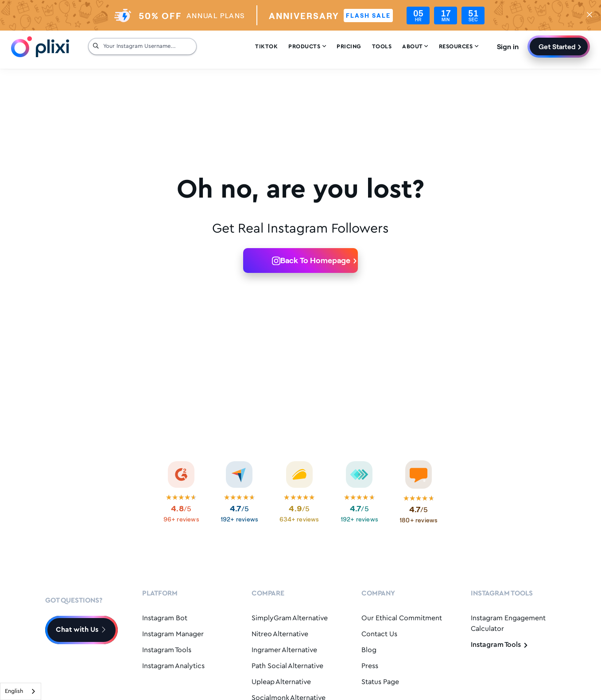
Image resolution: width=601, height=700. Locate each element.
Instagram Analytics (173, 666)
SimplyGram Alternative (290, 618)
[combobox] (21, 691)
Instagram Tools (167, 650)
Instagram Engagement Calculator (508, 624)
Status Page (380, 682)
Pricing (349, 47)
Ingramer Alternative (284, 650)
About (415, 47)
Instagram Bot (165, 618)
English (14, 691)
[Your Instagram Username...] (147, 47)
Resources (459, 47)
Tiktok (266, 47)
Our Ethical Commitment (402, 618)
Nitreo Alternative (280, 634)
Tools (382, 47)
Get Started (557, 46)
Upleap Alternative (281, 682)
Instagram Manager (173, 634)
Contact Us (379, 634)
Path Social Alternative (287, 666)
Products (307, 47)
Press (370, 666)
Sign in (508, 46)
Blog (369, 650)
